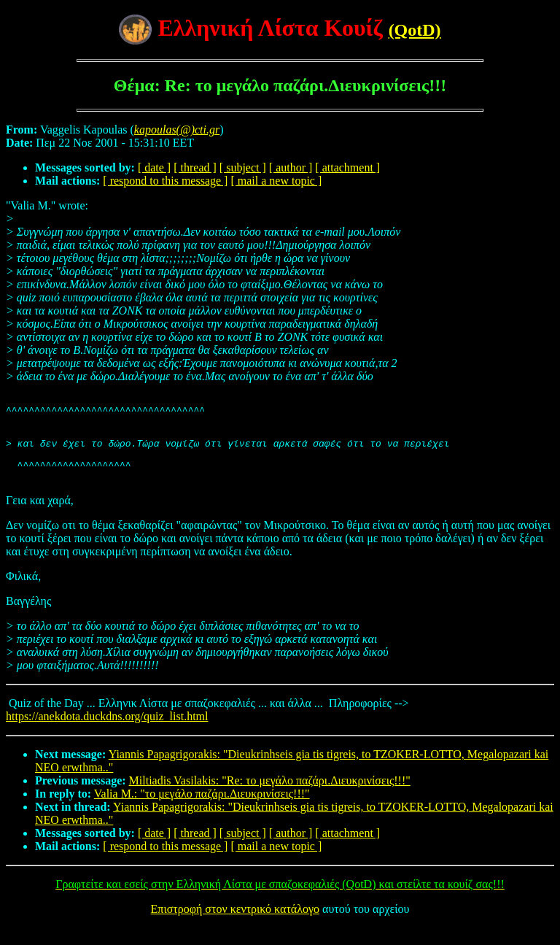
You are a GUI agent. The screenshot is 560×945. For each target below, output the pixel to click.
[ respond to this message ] (165, 181)
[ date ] (154, 167)
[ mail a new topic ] (276, 181)
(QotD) (415, 30)
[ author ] (291, 167)
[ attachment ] (347, 167)
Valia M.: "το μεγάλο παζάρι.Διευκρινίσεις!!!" (202, 811)
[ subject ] (243, 167)
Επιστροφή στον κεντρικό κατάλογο (235, 926)
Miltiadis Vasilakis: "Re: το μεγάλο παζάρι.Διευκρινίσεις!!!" (270, 798)
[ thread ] (195, 167)
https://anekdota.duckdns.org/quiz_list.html (107, 734)
